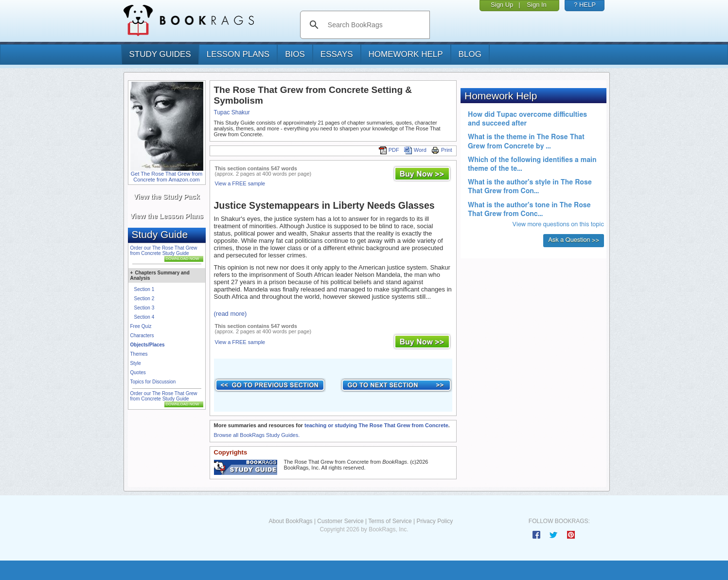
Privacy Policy (435, 521)
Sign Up (502, 5)
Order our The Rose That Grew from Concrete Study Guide (164, 251)
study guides (160, 54)
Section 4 (144, 317)
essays (337, 54)
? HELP (585, 5)
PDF (389, 150)
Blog (470, 54)
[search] (375, 25)
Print (442, 150)
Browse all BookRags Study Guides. (257, 435)
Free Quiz (141, 326)
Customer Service (340, 521)
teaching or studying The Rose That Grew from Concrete (376, 425)
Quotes (138, 372)
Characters (142, 335)
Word (415, 150)
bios (295, 54)
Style (136, 363)
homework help (406, 54)
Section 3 (144, 308)
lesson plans (238, 54)
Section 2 (144, 299)
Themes (139, 354)
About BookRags (290, 521)
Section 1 (144, 289)
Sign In (536, 5)
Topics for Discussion (153, 382)
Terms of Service (390, 521)
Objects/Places (148, 345)
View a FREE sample (240, 183)
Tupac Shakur (232, 112)
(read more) (231, 314)
